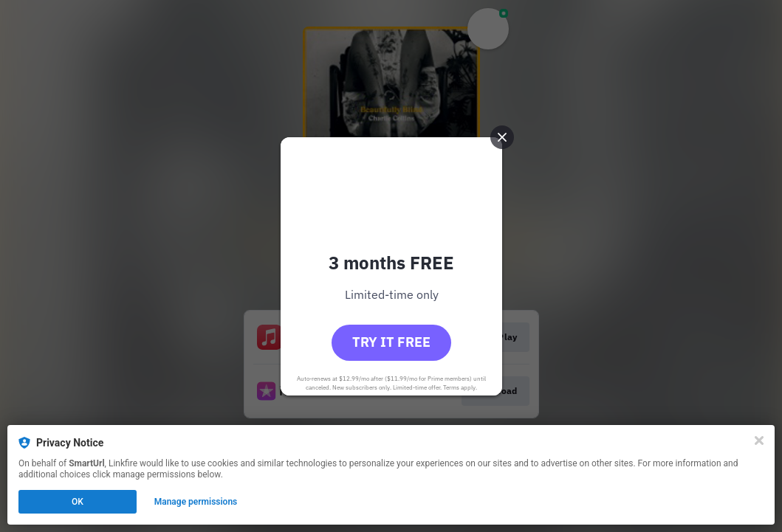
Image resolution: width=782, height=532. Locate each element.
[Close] (759, 441)
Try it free (391, 342)
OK (78, 502)
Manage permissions (196, 502)
